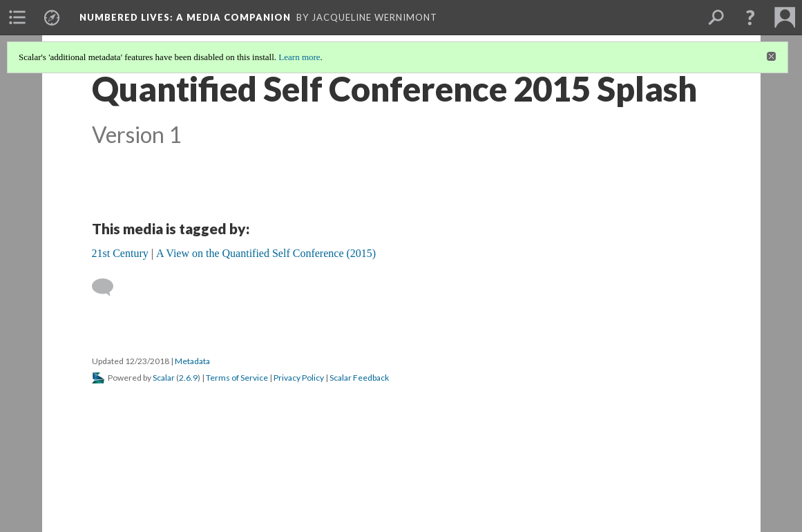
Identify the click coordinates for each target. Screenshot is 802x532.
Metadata (192, 361)
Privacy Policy (299, 378)
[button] (750, 17)
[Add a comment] (109, 287)
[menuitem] (17, 17)
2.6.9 (188, 378)
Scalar (164, 378)
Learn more (299, 57)
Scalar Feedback (359, 378)
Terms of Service (237, 378)
